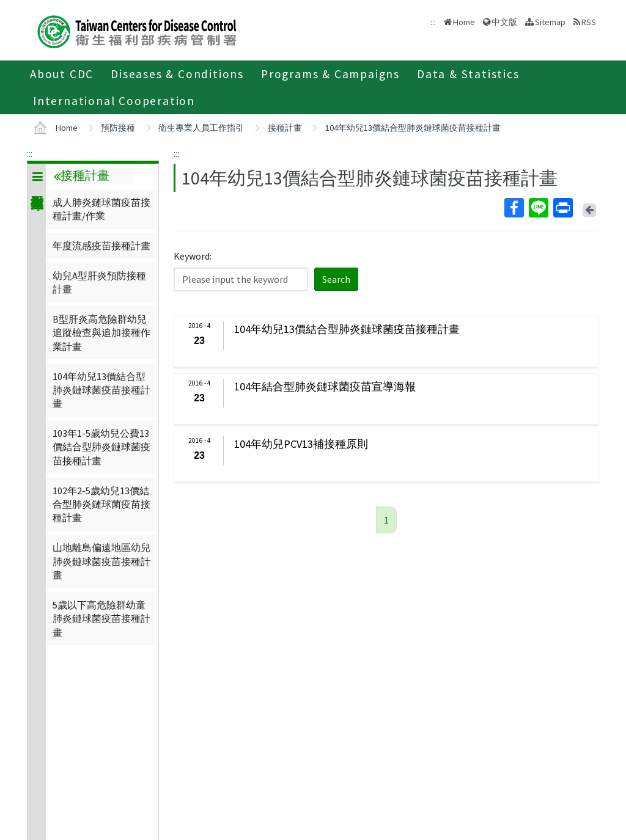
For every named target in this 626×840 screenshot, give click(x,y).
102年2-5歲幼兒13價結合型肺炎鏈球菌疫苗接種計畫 (101, 504)
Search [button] (336, 279)
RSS (589, 22)
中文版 (504, 22)
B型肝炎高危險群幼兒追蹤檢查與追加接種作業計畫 (101, 333)
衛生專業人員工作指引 (201, 128)
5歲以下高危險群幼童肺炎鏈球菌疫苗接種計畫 (101, 619)
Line (538, 208)
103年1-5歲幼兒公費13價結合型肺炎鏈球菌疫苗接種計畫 (101, 447)
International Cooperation (114, 101)
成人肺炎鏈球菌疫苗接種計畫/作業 (101, 209)
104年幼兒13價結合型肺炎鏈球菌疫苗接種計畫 (413, 128)
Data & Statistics (468, 74)
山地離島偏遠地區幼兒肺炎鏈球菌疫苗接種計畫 (101, 561)
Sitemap (550, 22)
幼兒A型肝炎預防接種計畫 (99, 282)
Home (464, 22)
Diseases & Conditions (177, 74)
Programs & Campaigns (330, 74)
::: (30, 153)
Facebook (514, 208)
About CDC (62, 74)
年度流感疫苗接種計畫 (101, 246)
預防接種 (118, 128)
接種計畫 (285, 128)
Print (562, 208)
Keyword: (193, 256)
